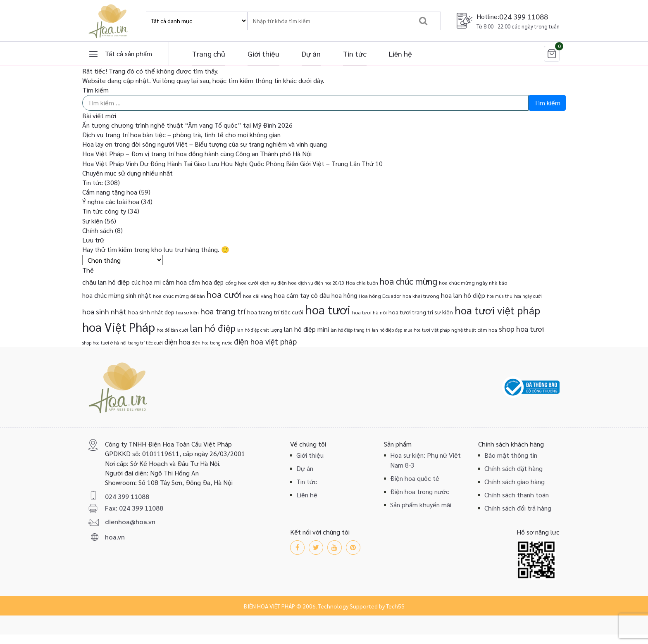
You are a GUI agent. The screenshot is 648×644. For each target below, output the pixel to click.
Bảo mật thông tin (511, 455)
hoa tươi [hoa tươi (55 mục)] (328, 309)
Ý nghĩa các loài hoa (111, 201)
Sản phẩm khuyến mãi (421, 505)
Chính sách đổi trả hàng (518, 508)
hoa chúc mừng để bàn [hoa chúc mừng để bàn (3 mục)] (179, 296)
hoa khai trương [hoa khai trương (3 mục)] (421, 296)
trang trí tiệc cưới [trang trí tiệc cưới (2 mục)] (145, 343)
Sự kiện (93, 221)
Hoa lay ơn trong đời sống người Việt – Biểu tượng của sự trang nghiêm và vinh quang (205, 144)
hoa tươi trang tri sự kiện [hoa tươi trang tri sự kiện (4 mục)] (421, 312)
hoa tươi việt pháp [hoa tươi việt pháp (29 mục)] (497, 310)
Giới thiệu (263, 53)
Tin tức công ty (104, 211)
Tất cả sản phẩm (129, 53)
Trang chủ (209, 53)
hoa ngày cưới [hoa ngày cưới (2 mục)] (528, 296)
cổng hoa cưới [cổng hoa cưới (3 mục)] (242, 283)
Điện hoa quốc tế (415, 478)
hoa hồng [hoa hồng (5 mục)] (344, 295)
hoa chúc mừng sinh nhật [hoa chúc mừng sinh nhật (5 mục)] (117, 295)
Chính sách (98, 230)
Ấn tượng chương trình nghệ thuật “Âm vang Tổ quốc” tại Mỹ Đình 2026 (187, 125)
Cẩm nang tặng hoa (110, 192)
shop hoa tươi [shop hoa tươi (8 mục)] (521, 329)
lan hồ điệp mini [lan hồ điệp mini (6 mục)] (306, 329)
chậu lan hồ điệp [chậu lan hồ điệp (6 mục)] (106, 282)
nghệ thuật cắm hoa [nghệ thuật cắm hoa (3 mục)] (474, 330)
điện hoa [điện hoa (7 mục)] (177, 342)
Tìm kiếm (95, 90)
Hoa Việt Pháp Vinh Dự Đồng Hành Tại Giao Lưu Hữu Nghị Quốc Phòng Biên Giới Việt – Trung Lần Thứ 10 (232, 163)
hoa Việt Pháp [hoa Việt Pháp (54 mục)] (119, 327)
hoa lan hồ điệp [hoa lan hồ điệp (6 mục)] (463, 295)
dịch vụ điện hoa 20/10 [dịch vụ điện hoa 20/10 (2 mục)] (321, 283)
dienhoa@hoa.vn (130, 522)
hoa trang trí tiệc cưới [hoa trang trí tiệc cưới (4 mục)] (275, 312)
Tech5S (395, 606)
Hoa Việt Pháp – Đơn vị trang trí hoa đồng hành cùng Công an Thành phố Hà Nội (197, 153)
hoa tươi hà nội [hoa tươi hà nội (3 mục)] (369, 312)
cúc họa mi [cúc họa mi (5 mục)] (146, 282)
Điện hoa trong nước (420, 491)
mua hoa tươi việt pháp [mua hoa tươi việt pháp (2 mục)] (427, 330)
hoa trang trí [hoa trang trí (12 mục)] (223, 311)
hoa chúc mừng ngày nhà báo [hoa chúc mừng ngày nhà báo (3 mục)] (473, 283)
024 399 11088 (524, 16)
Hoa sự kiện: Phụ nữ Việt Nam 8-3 (425, 460)
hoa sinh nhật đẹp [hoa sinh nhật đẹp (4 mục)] (151, 312)
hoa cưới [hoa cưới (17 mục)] (224, 294)
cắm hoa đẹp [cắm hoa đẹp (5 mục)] (206, 282)
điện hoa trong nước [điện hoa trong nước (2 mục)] (212, 343)
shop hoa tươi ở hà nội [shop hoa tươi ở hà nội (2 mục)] (104, 343)
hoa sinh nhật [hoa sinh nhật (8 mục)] (104, 311)
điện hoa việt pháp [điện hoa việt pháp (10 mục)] (265, 341)
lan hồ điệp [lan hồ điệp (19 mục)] (213, 328)
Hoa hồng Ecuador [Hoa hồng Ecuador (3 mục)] (380, 296)
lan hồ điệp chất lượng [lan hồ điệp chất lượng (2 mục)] (260, 330)
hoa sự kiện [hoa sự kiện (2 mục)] (187, 312)
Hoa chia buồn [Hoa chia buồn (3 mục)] (362, 283)
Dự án (311, 53)
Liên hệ (400, 53)
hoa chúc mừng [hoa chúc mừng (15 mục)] (409, 281)
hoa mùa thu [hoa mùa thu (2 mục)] (500, 296)
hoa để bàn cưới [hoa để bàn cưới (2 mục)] (172, 330)
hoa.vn (115, 537)
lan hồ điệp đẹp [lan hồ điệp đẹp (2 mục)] (387, 330)
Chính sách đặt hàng (513, 468)
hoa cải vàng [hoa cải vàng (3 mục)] (258, 296)
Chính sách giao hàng (515, 481)
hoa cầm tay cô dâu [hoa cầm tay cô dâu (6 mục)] (302, 295)
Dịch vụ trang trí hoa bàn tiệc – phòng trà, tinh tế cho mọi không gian (181, 134)
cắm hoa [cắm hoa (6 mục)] (175, 282)
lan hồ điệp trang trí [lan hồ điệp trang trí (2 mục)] (350, 330)
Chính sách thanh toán (517, 495)
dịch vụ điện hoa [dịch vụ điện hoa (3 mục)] (278, 283)
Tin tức (355, 53)
